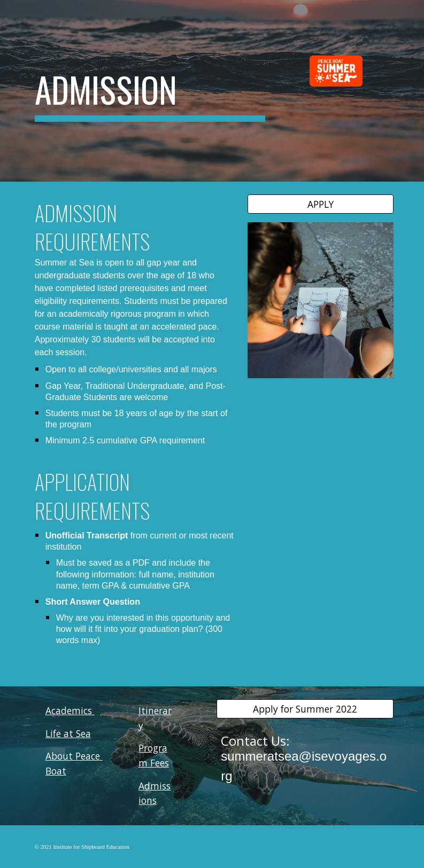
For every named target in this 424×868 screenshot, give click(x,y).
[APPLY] (321, 204)
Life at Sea (68, 733)
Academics (70, 710)
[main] (150, 91)
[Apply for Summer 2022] (305, 709)
